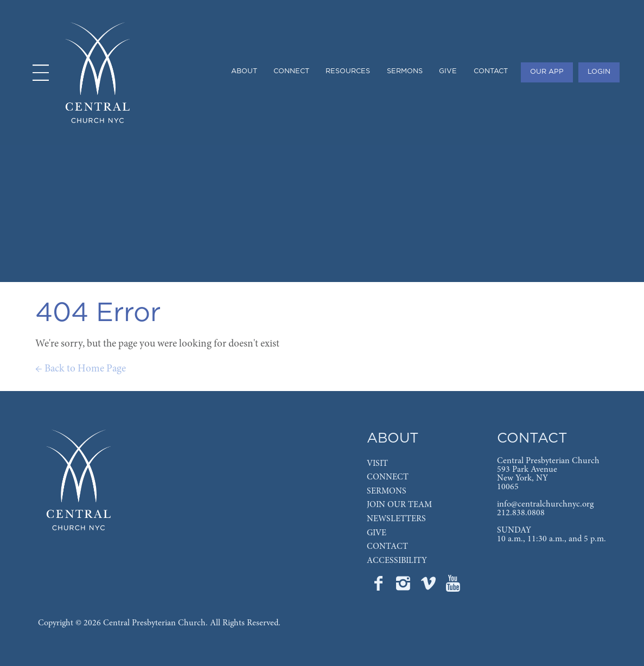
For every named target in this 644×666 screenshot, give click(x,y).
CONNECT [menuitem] (291, 71)
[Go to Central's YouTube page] (453, 587)
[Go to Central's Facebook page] (379, 587)
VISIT (377, 464)
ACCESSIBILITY (397, 561)
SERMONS (387, 491)
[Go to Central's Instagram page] (404, 587)
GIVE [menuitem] (448, 71)
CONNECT (388, 477)
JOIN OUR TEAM (399, 505)
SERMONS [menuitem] (405, 71)
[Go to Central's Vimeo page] (429, 587)
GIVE (377, 533)
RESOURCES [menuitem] (348, 71)
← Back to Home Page (81, 369)
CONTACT (387, 547)
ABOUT (393, 438)
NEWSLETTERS (396, 519)
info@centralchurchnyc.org (545, 504)
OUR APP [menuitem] (547, 72)
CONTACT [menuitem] (491, 71)
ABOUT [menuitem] (244, 71)
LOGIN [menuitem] (599, 72)
